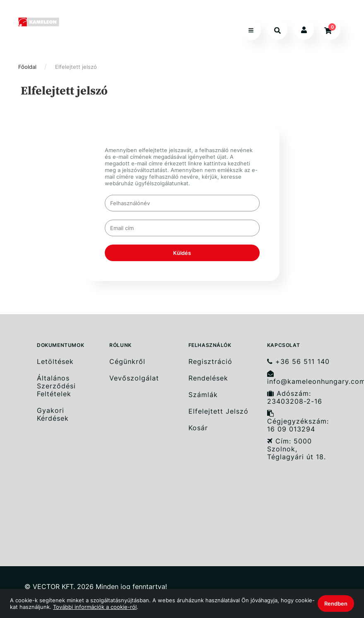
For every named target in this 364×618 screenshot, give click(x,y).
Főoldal (27, 67)
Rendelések (208, 378)
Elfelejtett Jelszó (218, 411)
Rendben (336, 603)
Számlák (203, 395)
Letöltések (55, 361)
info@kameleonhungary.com (303, 378)
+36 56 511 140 (298, 361)
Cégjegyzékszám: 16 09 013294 (298, 422)
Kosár (198, 428)
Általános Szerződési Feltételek (56, 386)
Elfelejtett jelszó (76, 67)
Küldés (182, 253)
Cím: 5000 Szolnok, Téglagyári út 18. (297, 449)
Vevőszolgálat (134, 378)
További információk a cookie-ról (95, 607)
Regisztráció (210, 361)
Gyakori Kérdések (53, 414)
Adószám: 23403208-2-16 (295, 397)
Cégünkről (127, 361)
